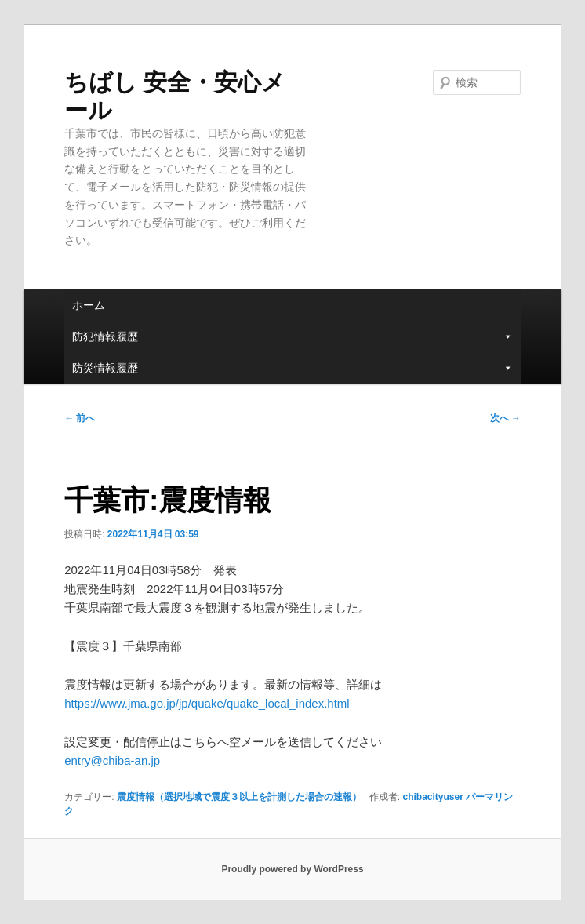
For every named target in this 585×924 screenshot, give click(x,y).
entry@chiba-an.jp (112, 760)
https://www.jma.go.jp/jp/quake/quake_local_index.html (207, 703)
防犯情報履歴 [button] (292, 336)
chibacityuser (432, 797)
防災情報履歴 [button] (292, 368)
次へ (505, 418)
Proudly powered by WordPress (292, 869)
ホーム (89, 305)
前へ (80, 418)
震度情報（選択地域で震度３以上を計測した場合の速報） (239, 797)
